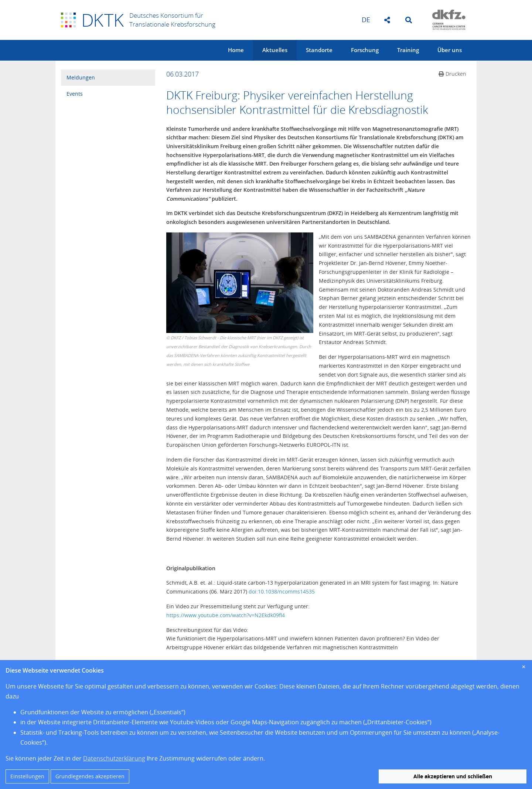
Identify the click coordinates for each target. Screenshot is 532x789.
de (366, 20)
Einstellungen (27, 776)
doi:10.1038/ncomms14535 (282, 591)
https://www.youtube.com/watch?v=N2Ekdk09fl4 (226, 615)
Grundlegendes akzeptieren (90, 776)
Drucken (452, 74)
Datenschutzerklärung (114, 758)
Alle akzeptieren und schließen (453, 776)
